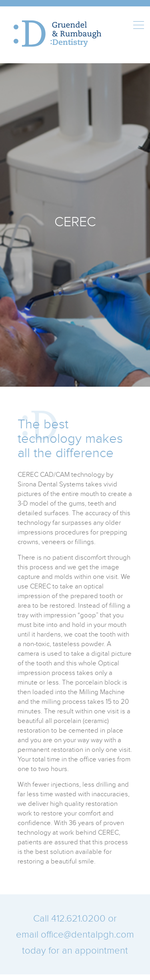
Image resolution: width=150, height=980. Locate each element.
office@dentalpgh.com (87, 934)
